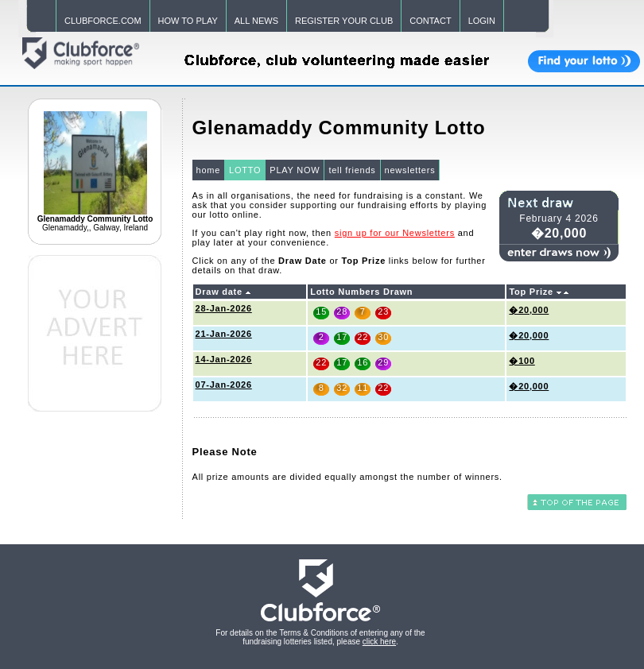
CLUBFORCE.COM (103, 21)
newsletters (410, 170)
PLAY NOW (295, 170)
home (209, 170)
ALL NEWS (256, 21)
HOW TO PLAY (188, 21)
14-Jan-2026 (224, 359)
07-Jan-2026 (224, 385)
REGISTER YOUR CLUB (344, 21)
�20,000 (529, 310)
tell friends (352, 170)
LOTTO (245, 170)
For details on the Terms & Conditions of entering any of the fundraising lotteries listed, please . (320, 637)
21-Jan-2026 (224, 334)
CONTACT (430, 21)
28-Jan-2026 (224, 308)
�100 (522, 361)
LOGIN (482, 21)
